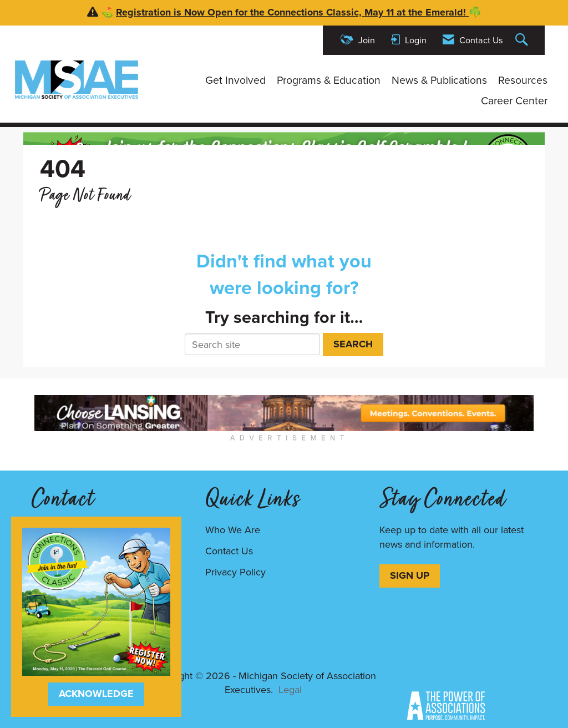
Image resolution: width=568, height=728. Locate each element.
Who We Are (233, 530)
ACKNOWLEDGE (96, 694)
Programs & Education (329, 80)
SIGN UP (410, 575)
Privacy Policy (235, 572)
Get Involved (235, 80)
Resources (523, 80)
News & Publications (439, 80)
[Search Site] (523, 40)
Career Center (514, 101)
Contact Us (229, 551)
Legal (290, 690)
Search (353, 344)
